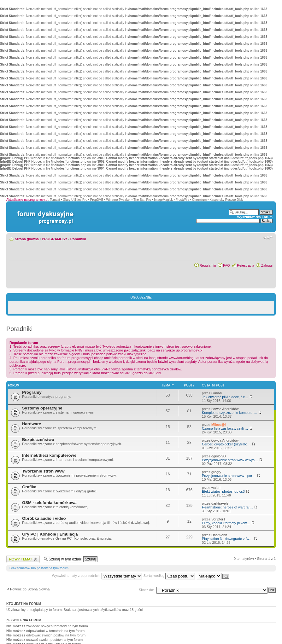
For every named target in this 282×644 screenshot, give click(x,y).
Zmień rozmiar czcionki (268, 238)
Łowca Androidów (225, 409)
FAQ (226, 265)
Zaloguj (267, 265)
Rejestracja (246, 265)
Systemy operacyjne (42, 408)
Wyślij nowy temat (23, 559)
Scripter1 (218, 519)
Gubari (217, 393)
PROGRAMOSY (55, 239)
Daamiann (219, 535)
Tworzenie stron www (43, 471)
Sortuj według (169, 576)
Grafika (29, 487)
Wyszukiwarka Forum (255, 217)
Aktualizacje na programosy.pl (27, 200)
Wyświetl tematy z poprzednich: (97, 576)
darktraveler (220, 503)
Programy (32, 392)
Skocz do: (146, 590)
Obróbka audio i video (44, 518)
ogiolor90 (218, 456)
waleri (216, 488)
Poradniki (78, 239)
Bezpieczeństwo (38, 440)
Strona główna (27, 239)
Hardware (32, 424)
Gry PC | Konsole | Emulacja (50, 534)
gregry (216, 472)
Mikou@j (219, 425)
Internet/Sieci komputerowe (49, 455)
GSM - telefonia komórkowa (49, 503)
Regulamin (208, 265)
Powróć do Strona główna (30, 589)
